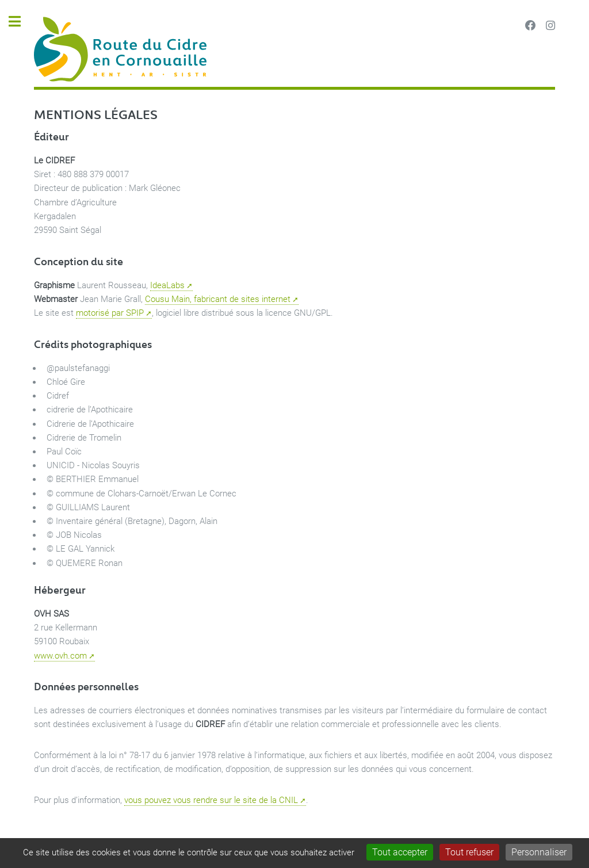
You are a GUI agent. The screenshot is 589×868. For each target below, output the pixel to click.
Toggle (21, 22)
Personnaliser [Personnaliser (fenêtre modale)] (539, 852)
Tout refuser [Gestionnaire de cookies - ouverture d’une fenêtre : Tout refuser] (469, 852)
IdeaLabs (167, 285)
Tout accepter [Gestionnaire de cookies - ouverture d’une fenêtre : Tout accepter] (400, 852)
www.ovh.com (60, 656)
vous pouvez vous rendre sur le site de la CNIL (211, 800)
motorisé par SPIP (110, 313)
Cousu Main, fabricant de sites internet (218, 299)
